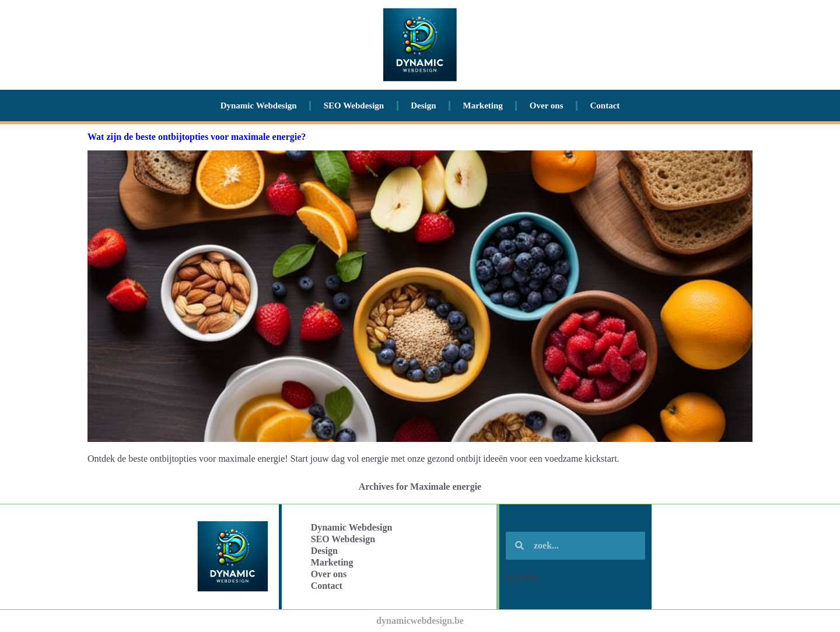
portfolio (523, 577)
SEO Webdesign (354, 106)
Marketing (483, 106)
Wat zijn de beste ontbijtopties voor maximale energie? (197, 137)
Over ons (547, 106)
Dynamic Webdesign (259, 106)
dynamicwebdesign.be (420, 621)
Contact (605, 106)
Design (423, 106)
